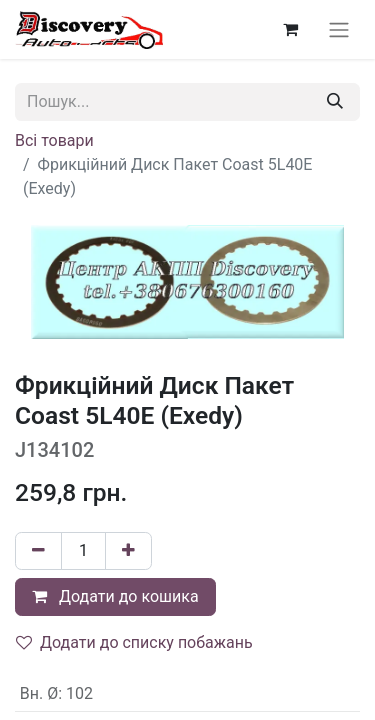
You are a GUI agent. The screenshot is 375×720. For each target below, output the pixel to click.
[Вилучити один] (38, 551)
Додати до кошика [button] (115, 596)
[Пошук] (335, 102)
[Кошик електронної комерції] (290, 29)
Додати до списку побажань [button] (134, 642)
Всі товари (54, 140)
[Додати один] (128, 551)
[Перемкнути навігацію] (339, 29)
